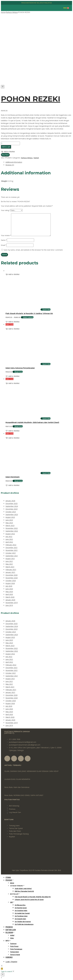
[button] (8, 152)
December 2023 (12, 509)
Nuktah (36, 158)
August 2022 (10, 534)
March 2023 (10, 525)
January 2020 (10, 600)
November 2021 (12, 550)
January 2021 (10, 572)
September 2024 (12, 506)
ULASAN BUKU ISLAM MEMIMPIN (17, 779)
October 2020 (11, 581)
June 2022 (9, 539)
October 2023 (11, 512)
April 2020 (9, 594)
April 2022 (9, 542)
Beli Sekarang (14, 806)
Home (3, 12)
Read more (18, 372)
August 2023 (10, 517)
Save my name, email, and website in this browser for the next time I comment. (33, 250)
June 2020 (9, 589)
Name (4, 240)
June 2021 (9, 561)
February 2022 (11, 545)
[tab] (39, 162)
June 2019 (9, 605)
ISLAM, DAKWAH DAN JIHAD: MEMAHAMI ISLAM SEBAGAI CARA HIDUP (31, 771)
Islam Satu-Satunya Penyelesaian (20, 368)
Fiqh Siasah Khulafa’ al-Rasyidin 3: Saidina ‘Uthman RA (29, 313)
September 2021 (12, 556)
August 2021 (10, 559)
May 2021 (9, 564)
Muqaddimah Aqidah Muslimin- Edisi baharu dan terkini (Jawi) (32, 422)
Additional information (14, 162)
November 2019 (12, 603)
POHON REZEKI (31, 99)
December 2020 (12, 575)
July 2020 (9, 586)
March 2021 (10, 567)
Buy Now (5, 155)
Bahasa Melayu (12, 12)
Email (4, 245)
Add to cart (6, 147)
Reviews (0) (10, 165)
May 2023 (9, 523)
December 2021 (12, 548)
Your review (6, 235)
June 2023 (9, 520)
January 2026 (10, 501)
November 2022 (12, 528)
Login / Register (11, 962)
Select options (27, 317)
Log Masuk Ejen (15, 813)
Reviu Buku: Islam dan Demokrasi (17, 787)
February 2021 (11, 570)
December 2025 (12, 503)
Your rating (6, 210)
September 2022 (12, 531)
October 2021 (11, 553)
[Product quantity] (10, 143)
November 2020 (12, 578)
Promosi (12, 811)
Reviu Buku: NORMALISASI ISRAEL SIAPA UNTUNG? (24, 795)
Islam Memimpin (13, 477)
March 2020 (10, 597)
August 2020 (10, 583)
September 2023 (12, 514)
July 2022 (9, 537)
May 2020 (9, 592)
